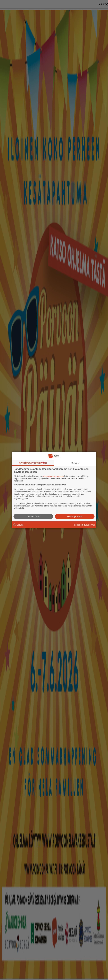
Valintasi (75, 463)
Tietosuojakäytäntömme (84, 525)
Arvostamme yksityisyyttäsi (33, 463)
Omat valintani (33, 517)
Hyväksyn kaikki (75, 517)
